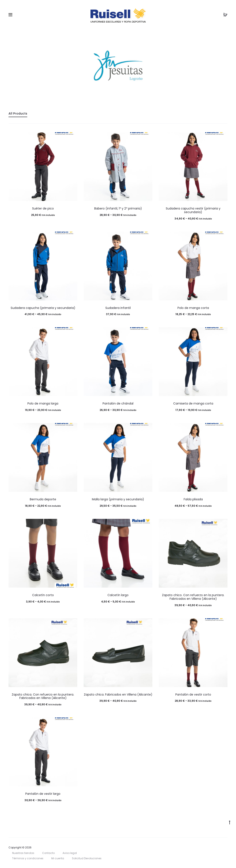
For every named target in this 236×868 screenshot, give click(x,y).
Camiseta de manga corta (193, 403)
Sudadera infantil (118, 308)
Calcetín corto (43, 595)
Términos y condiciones (28, 858)
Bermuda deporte (43, 499)
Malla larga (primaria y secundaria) (118, 499)
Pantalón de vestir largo (43, 794)
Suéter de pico (43, 208)
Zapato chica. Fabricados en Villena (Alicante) (118, 694)
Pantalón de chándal (118, 403)
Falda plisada (193, 499)
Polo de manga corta (193, 308)
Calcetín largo (118, 595)
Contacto (48, 853)
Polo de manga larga (43, 403)
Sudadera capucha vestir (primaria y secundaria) (193, 210)
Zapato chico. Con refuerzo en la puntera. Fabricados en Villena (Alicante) (193, 597)
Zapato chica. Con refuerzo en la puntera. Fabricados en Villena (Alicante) (43, 696)
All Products (18, 113)
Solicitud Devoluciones (87, 858)
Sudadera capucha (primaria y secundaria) (43, 308)
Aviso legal (70, 853)
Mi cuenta (58, 858)
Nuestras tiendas (23, 853)
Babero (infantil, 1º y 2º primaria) (118, 208)
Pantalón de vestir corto (193, 694)
